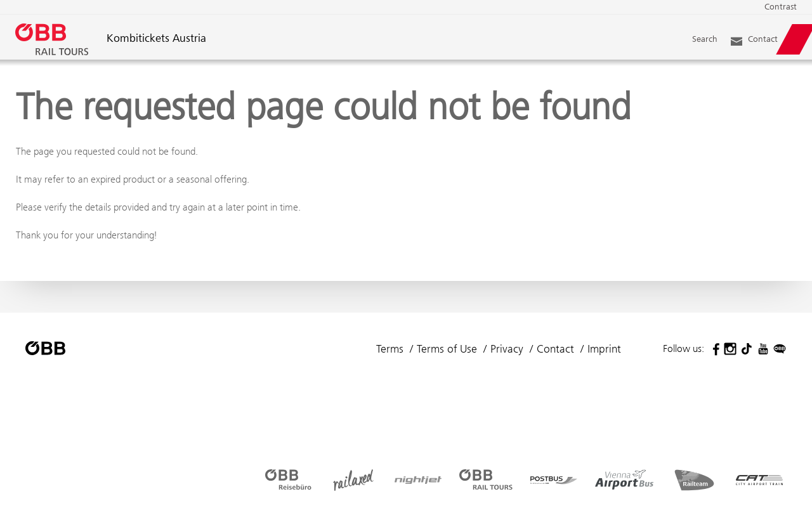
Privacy (507, 349)
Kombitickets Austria (156, 39)
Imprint (604, 349)
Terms (390, 349)
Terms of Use (447, 349)
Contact (555, 349)
